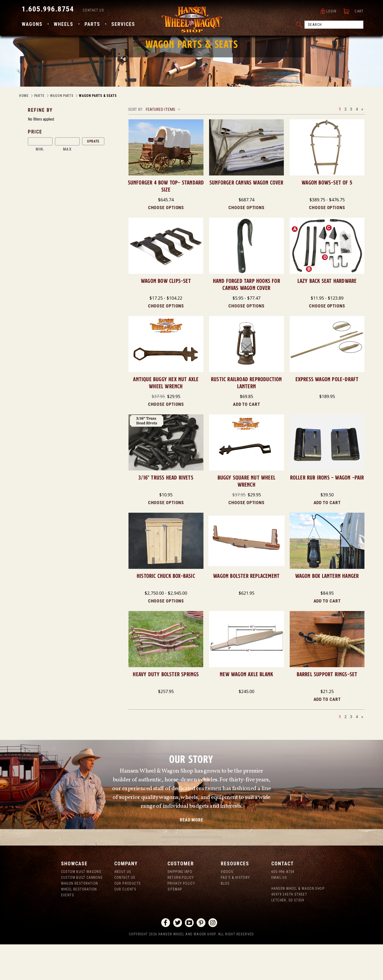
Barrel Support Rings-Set (327, 710)
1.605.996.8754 (48, 10)
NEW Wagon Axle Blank (246, 710)
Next (362, 145)
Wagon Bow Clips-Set (166, 316)
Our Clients (125, 925)
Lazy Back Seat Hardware (327, 316)
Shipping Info (180, 907)
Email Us (279, 913)
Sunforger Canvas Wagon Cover (247, 218)
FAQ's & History (235, 913)
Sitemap (175, 925)
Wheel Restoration (79, 925)
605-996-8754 (283, 907)
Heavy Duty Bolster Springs (166, 710)
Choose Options (166, 243)
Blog (225, 919)
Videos (227, 907)
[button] (76, 167)
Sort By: (136, 145)
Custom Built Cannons (82, 913)
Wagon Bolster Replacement (246, 611)
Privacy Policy (181, 919)
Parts (92, 25)
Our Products (128, 919)
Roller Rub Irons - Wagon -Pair (327, 513)
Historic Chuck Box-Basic (166, 611)
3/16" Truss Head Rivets (166, 513)
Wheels (64, 25)
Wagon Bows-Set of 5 (327, 218)
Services (123, 25)
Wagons (32, 25)
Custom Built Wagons (81, 907)
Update (93, 177)
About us (123, 907)
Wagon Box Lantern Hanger (327, 611)
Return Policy (181, 913)
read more (191, 855)
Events (68, 931)
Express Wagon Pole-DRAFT (327, 415)
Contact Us (93, 11)
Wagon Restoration (80, 919)
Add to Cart (247, 440)
